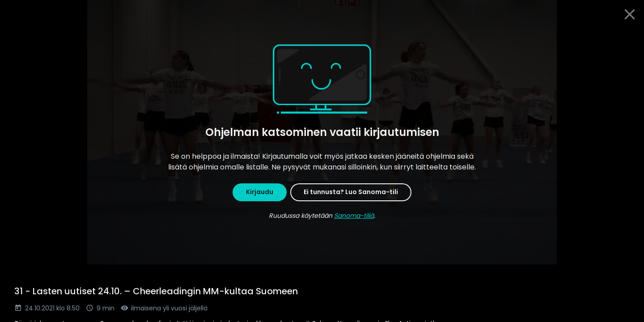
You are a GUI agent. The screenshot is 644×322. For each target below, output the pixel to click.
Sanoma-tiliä (354, 216)
